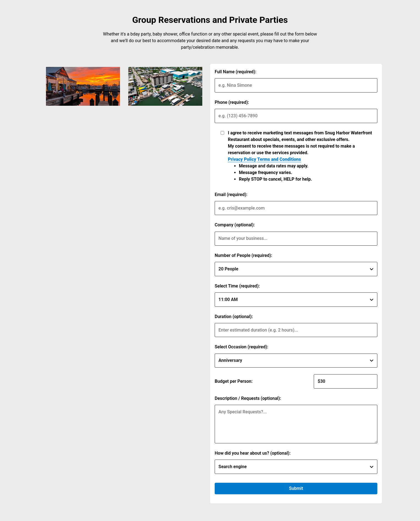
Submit (296, 488)
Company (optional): (235, 225)
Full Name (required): (235, 72)
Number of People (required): (243, 255)
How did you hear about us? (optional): (253, 453)
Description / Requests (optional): (248, 398)
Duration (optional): (234, 317)
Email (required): (231, 195)
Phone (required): (232, 102)
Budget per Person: (234, 381)
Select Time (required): (237, 286)
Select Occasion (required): (242, 347)
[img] (83, 86)
